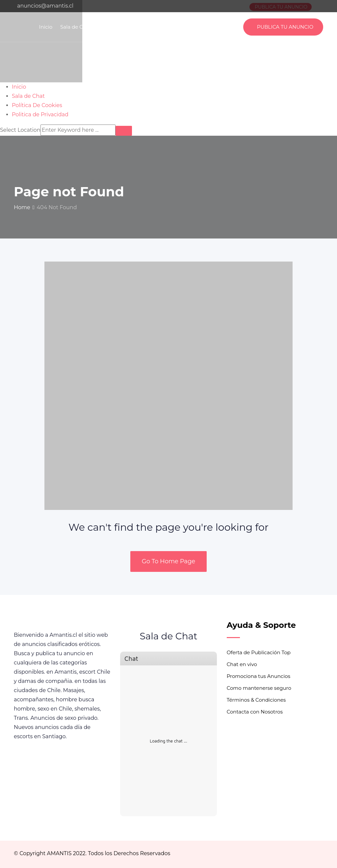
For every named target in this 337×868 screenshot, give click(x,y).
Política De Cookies (123, 27)
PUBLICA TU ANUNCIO (285, 27)
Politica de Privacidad (181, 27)
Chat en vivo (242, 664)
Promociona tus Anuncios (259, 676)
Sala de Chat (76, 27)
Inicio (46, 27)
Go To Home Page (168, 561)
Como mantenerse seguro (259, 688)
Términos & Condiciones (256, 700)
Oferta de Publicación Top (259, 652)
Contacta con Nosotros (255, 712)
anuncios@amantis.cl (45, 6)
